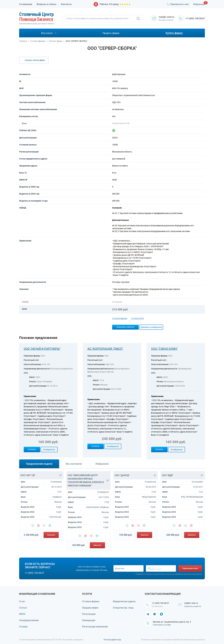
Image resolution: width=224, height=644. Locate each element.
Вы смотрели (74, 464)
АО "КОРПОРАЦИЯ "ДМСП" (105, 349)
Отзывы (23, 627)
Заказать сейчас (125, 327)
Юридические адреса (124, 601)
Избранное (199, 4)
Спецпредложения (29, 620)
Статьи (23, 608)
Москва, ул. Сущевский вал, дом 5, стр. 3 (172, 622)
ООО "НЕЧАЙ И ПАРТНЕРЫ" (42, 349)
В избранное (49, 450)
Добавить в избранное (151, 327)
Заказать (51, 535)
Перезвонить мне (178, 4)
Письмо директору (112, 640)
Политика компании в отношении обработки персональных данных (173, 640)
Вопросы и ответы (46, 4)
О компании (26, 4)
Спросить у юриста (193, 607)
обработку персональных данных (188, 574)
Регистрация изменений (95, 627)
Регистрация (89, 614)
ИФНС (22, 614)
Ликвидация (89, 620)
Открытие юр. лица (123, 608)
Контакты (66, 4)
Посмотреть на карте (162, 625)
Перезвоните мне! (190, 568)
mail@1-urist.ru (193, 603)
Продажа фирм (90, 608)
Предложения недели (39, 464)
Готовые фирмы (120, 318)
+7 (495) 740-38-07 (195, 19)
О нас (22, 601)
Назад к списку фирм (35, 60)
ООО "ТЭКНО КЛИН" (164, 349)
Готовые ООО (137, 318)
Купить (32, 450)
